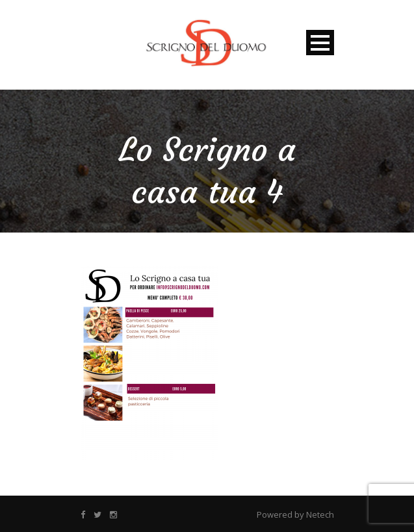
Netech (320, 514)
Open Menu (320, 43)
